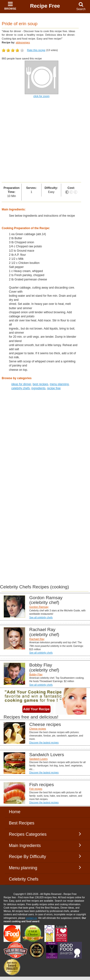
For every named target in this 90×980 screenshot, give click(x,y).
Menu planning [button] (45, 868)
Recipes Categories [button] (45, 834)
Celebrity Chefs (24, 879)
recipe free (54, 388)
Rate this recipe (36, 50)
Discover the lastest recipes (44, 743)
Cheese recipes (38, 729)
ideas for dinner (21, 384)
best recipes (40, 384)
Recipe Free (45, 6)
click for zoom (41, 96)
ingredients (39, 388)
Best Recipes (22, 823)
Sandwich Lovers (38, 759)
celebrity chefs (21, 388)
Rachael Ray (37, 639)
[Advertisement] (45, 140)
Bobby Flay (36, 674)
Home (15, 812)
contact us (31, 918)
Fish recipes (36, 789)
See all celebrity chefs (41, 618)
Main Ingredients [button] (45, 845)
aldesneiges (23, 42)
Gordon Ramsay (39, 607)
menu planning (59, 384)
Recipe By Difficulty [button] (45, 856)
